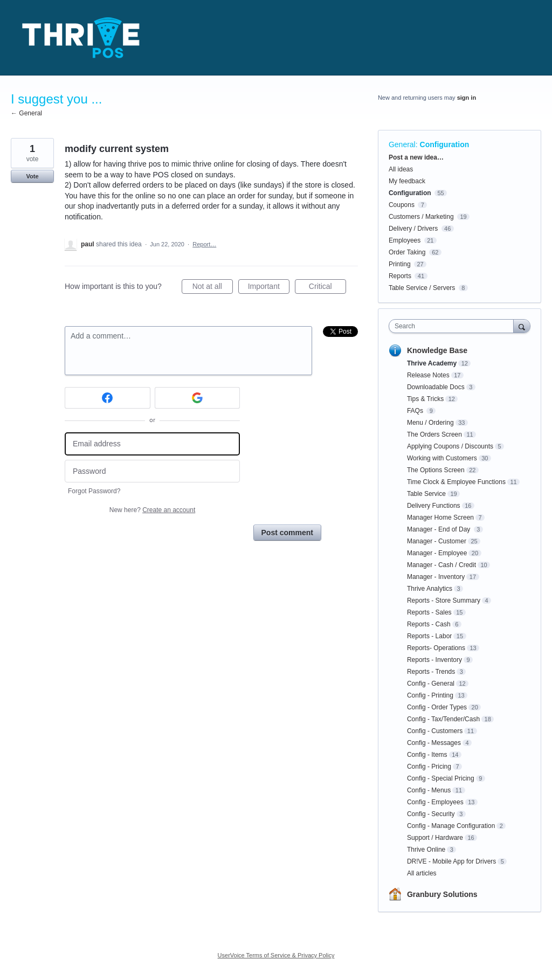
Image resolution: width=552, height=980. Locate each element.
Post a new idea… (416, 157)
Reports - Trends (431, 672)
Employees (405, 240)
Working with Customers (442, 458)
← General (26, 113)
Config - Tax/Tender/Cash (443, 719)
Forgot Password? (94, 491)
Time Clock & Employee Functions (456, 482)
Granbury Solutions (442, 894)
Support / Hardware (435, 838)
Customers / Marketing (421, 217)
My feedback (407, 181)
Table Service (426, 494)
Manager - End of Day (440, 529)
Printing (400, 264)
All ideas (401, 169)
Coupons (402, 205)
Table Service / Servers (422, 288)
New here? (152, 510)
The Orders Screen (434, 434)
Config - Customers (435, 731)
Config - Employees (435, 802)
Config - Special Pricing (441, 778)
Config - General (431, 684)
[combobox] (454, 326)
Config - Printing (430, 695)
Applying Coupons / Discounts (450, 446)
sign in (467, 98)
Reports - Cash (429, 624)
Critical (327, 288)
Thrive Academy (432, 363)
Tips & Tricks (425, 399)
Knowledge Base (437, 350)
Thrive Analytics (430, 589)
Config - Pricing (429, 767)
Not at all (213, 288)
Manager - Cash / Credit (441, 565)
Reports (400, 276)
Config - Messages (434, 743)
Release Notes (428, 375)
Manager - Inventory (436, 577)
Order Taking (407, 252)
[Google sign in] (198, 398)
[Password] (152, 471)
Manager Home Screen (440, 517)
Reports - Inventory (434, 660)
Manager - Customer (437, 541)
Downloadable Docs (436, 387)
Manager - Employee (437, 553)
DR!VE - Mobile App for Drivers (451, 861)
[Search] (522, 326)
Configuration (445, 144)
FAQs (416, 411)
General (402, 144)
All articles (422, 873)
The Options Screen (436, 470)
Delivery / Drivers (413, 229)
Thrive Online (426, 850)
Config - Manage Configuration (451, 826)
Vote (32, 176)
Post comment (287, 533)
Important (269, 288)
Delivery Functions (434, 506)
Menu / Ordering (430, 423)
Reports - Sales (429, 612)
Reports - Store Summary (444, 601)
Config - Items (427, 755)
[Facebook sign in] (108, 398)
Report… (204, 244)
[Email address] (152, 444)
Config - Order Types (437, 707)
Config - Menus (429, 790)
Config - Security (431, 814)
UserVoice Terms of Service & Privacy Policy (276, 955)
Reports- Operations (436, 648)
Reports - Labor (429, 636)
